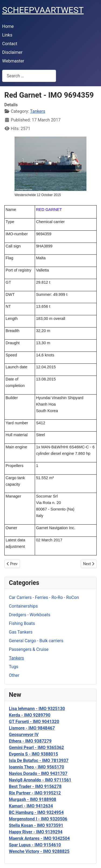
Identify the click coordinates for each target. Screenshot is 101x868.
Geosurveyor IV (24, 735)
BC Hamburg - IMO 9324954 (36, 812)
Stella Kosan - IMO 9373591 (36, 825)
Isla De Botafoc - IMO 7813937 (39, 761)
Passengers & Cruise (29, 649)
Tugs (14, 667)
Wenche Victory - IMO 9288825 (39, 851)
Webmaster (13, 61)
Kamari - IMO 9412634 (31, 806)
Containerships (23, 606)
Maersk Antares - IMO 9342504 (39, 838)
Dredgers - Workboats (30, 615)
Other (14, 675)
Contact (10, 44)
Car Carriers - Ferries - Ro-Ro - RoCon (44, 597)
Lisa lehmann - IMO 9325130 (37, 709)
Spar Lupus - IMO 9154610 (35, 845)
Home (8, 26)
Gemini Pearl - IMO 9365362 (36, 748)
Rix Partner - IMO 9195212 (35, 793)
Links (7, 35)
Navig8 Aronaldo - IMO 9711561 (40, 780)
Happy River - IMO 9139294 (36, 832)
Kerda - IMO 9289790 (30, 715)
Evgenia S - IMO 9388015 (33, 754)
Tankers (16, 658)
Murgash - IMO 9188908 (33, 799)
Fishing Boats (22, 623)
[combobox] (29, 76)
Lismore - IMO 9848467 (32, 728)
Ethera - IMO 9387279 (30, 741)
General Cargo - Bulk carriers (36, 641)
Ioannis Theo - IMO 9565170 (36, 767)
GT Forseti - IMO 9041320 (34, 722)
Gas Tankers (21, 632)
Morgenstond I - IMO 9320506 (38, 819)
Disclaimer (12, 52)
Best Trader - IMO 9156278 (35, 786)
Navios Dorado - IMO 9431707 (38, 773)
